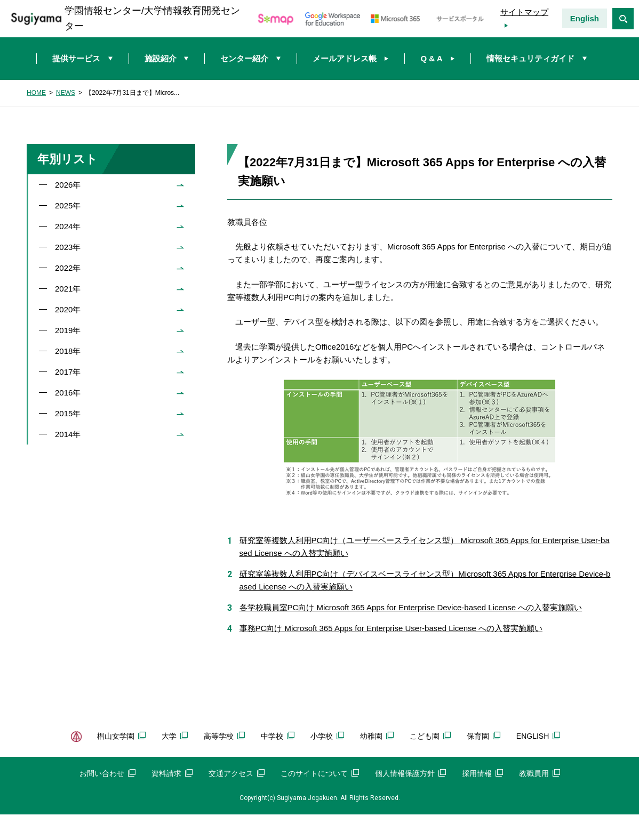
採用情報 (482, 773)
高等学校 (224, 736)
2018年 (68, 351)
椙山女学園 (121, 736)
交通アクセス (237, 773)
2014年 (68, 434)
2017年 (68, 372)
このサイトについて (320, 773)
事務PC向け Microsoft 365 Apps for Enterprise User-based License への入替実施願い (391, 628)
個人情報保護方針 (410, 773)
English (585, 18)
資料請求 (172, 773)
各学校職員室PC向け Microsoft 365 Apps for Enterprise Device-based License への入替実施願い (411, 607)
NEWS (66, 93)
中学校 (278, 736)
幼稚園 (377, 736)
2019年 (68, 330)
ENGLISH (538, 736)
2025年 (68, 205)
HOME (36, 93)
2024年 (68, 226)
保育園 (484, 736)
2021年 (68, 289)
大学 (175, 736)
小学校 (327, 736)
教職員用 (540, 773)
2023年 (68, 247)
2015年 (68, 413)
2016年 (68, 393)
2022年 (68, 268)
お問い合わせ (107, 773)
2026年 (68, 185)
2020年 (68, 309)
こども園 (430, 736)
